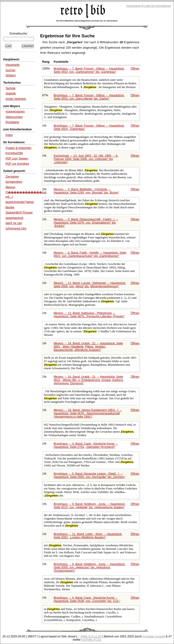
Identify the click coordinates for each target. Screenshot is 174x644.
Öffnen (135, 69)
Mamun (10, 187)
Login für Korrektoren (157, 6)
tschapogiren (14, 182)
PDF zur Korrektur (17, 164)
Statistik (11, 93)
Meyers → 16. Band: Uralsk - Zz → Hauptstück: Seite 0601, (88, 347)
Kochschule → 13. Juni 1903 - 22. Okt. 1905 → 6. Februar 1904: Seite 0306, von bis (86, 159)
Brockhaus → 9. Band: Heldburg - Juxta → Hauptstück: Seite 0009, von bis (89, 567)
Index (9, 135)
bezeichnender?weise (20, 202)
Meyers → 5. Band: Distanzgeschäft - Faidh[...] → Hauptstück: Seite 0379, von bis (86, 223)
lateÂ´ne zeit (14, 223)
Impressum (134, 6)
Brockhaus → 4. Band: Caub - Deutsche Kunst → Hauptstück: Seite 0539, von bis (87, 599)
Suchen (10, 70)
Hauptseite (12, 65)
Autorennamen (15, 112)
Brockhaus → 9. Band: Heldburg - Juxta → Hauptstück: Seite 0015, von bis (89, 506)
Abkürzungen (14, 117)
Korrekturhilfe (14, 153)
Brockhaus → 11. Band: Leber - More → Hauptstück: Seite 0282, (88, 536)
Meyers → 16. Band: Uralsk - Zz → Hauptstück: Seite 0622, (89, 380)
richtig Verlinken (16, 99)
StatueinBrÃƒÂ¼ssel (19, 213)
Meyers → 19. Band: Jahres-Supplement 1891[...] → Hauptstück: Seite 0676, (88, 413)
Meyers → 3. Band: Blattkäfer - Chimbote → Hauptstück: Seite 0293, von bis (86, 191)
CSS (98, 640)
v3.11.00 (96, 636)
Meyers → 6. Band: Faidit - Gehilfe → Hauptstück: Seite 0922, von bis (90, 254)
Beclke (10, 207)
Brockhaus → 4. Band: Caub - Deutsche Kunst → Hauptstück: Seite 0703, (86, 445)
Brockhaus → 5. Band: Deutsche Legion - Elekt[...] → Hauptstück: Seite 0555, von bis (89, 475)
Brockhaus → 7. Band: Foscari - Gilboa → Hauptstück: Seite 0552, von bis (89, 97)
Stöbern (11, 75)
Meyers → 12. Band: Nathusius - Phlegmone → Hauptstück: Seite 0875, (89, 315)
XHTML (88, 640)
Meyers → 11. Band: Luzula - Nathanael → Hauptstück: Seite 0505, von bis (90, 285)
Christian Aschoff (154, 636)
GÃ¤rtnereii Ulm (16, 229)
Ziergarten (12, 177)
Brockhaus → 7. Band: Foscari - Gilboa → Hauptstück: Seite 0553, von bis (89, 70)
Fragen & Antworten (18, 148)
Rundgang (12, 122)
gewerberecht (14, 218)
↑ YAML (83, 636)
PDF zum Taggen (17, 159)
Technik (10, 88)
